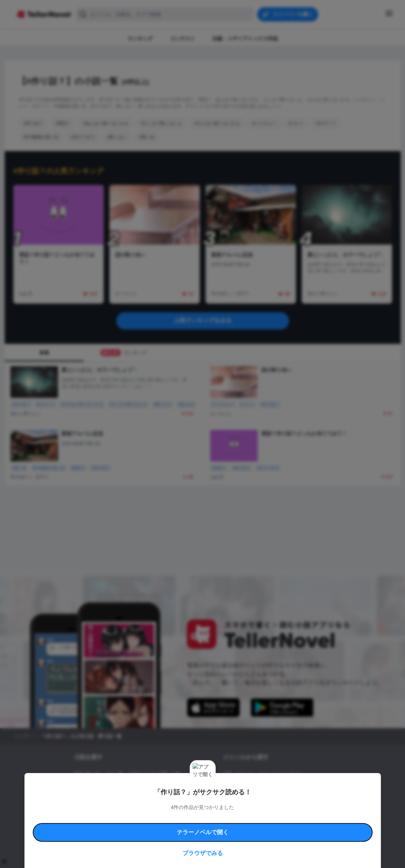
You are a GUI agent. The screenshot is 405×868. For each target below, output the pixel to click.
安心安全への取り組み (224, 818)
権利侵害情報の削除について (145, 826)
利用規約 (95, 818)
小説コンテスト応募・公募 (154, 773)
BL (226, 798)
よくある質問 (307, 818)
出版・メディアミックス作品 (102, 786)
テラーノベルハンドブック (129, 818)
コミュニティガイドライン (178, 818)
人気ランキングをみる (203, 320)
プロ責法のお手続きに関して (198, 826)
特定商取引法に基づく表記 (269, 818)
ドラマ (240, 798)
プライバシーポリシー (245, 826)
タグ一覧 (114, 773)
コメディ (261, 798)
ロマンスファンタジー (280, 773)
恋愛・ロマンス (238, 773)
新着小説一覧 (87, 773)
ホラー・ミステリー (301, 786)
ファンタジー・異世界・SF (249, 786)
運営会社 (276, 826)
